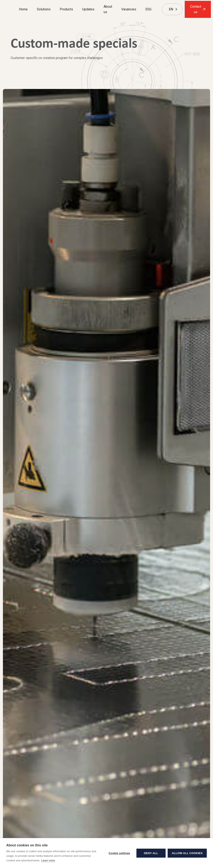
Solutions (44, 9)
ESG (148, 9)
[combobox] (171, 9)
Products (66, 9)
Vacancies (129, 9)
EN (171, 9)
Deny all (151, 853)
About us (108, 9)
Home (23, 9)
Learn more (48, 860)
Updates (88, 9)
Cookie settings (119, 853)
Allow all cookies (187, 853)
